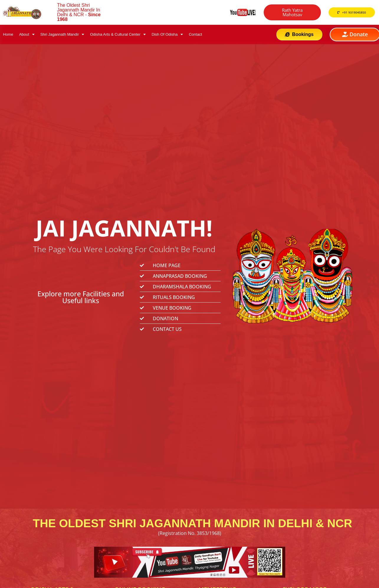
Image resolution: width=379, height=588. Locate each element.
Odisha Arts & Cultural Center (118, 35)
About (27, 35)
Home (8, 34)
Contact (195, 34)
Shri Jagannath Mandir (62, 35)
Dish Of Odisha (167, 35)
